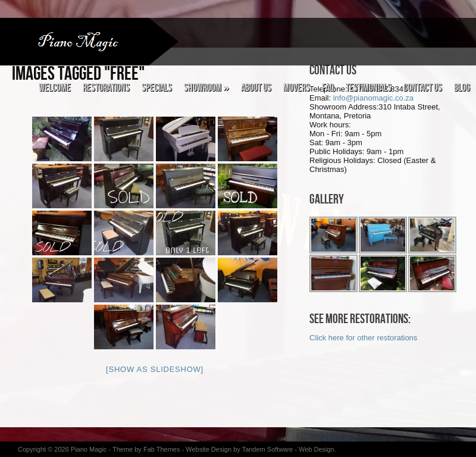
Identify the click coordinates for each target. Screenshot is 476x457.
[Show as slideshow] (155, 369)
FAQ (328, 88)
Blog (462, 88)
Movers (297, 88)
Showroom (206, 88)
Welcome (55, 88)
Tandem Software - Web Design (288, 449)
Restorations (106, 88)
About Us (256, 88)
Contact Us (423, 88)
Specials (157, 88)
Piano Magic (89, 449)
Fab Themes (163, 449)
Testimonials (369, 88)
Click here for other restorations (363, 338)
